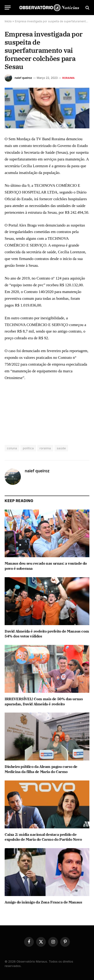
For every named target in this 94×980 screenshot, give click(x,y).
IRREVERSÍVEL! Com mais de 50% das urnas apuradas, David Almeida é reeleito (44, 701)
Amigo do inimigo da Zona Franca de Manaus (43, 902)
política (28, 448)
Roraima (69, 78)
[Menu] (8, 8)
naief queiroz (23, 78)
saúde (61, 448)
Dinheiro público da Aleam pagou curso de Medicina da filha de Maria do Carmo (41, 769)
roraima (45, 448)
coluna (12, 448)
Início (8, 21)
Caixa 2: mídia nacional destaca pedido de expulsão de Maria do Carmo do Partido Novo (43, 837)
